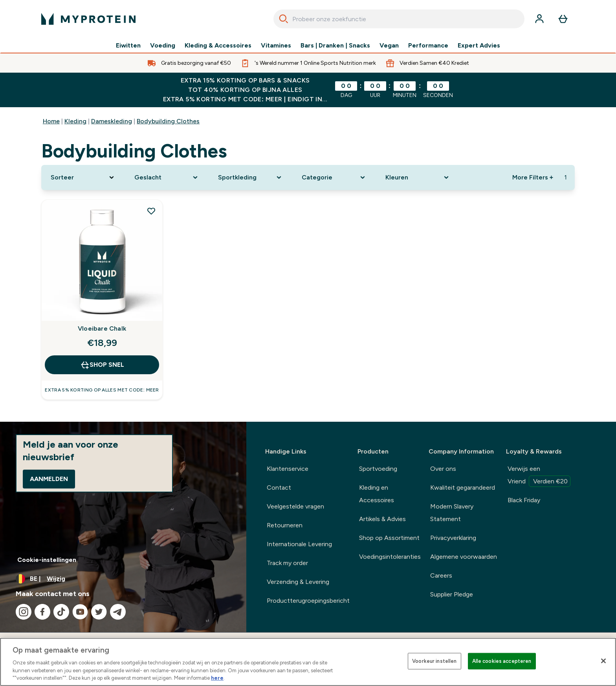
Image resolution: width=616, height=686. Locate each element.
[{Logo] (88, 19)
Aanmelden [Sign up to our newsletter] (49, 479)
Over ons (443, 469)
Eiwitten (128, 46)
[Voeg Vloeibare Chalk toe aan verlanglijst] (151, 211)
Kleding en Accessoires (377, 494)
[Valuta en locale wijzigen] (123, 579)
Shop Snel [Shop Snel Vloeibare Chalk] (102, 365)
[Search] (284, 19)
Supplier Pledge (452, 594)
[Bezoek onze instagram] (24, 612)
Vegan (389, 46)
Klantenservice (288, 469)
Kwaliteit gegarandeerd (463, 488)
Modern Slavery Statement (452, 513)
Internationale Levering (299, 544)
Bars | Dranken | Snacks (335, 46)
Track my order (287, 563)
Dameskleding (112, 121)
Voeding (163, 46)
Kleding (75, 121)
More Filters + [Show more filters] (533, 177)
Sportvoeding (378, 469)
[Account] (539, 19)
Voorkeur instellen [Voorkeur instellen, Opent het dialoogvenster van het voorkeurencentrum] (434, 661)
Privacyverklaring (453, 538)
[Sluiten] (603, 661)
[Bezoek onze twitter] (99, 612)
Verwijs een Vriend (539, 476)
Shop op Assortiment (389, 538)
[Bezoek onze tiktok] (61, 612)
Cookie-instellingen (47, 560)
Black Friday (524, 500)
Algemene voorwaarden (464, 557)
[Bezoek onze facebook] (42, 612)
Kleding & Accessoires (218, 46)
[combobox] (399, 19)
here (217, 678)
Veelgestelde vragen (295, 506)
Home (51, 121)
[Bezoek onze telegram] (118, 612)
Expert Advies (479, 46)
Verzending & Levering (298, 582)
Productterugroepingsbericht (308, 601)
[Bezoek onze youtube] (80, 612)
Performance (428, 46)
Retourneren (285, 525)
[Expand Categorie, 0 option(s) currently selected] (334, 177)
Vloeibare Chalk (102, 328)
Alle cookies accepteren (502, 661)
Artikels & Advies (382, 519)
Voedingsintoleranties (390, 557)
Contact (279, 488)
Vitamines (276, 46)
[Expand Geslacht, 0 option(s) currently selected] (167, 177)
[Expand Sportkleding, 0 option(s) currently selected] (250, 177)
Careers (441, 575)
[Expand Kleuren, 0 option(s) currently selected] (418, 177)
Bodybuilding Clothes (168, 121)
